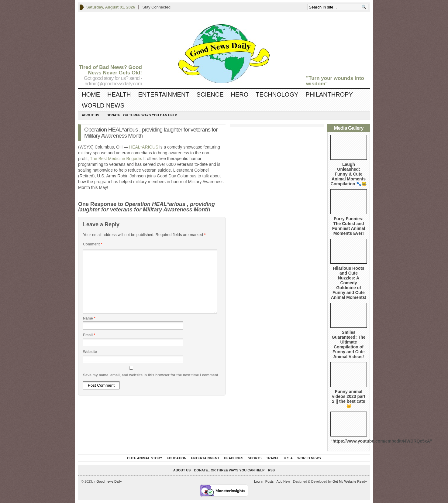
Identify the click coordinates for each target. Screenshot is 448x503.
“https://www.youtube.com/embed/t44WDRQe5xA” (381, 441)
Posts (270, 481)
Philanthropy (329, 94)
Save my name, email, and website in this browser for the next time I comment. (151, 375)
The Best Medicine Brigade (115, 159)
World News (103, 105)
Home (91, 94)
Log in (259, 481)
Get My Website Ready (350, 481)
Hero (240, 94)
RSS (272, 470)
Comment (93, 244)
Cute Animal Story (145, 458)
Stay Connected (156, 7)
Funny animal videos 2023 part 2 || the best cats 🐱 (349, 399)
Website (90, 352)
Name (89, 318)
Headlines (234, 458)
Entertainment (164, 94)
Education (177, 458)
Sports (255, 458)
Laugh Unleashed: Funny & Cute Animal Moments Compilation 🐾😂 (349, 174)
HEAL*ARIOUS (144, 147)
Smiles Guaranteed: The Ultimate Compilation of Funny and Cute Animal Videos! (348, 344)
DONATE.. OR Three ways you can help (142, 115)
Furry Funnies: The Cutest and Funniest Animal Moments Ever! (349, 226)
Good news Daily (108, 481)
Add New (283, 481)
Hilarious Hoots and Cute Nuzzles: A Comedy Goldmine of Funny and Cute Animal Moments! (349, 283)
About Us (90, 115)
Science (210, 94)
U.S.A (288, 458)
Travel (273, 458)
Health (119, 94)
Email (89, 335)
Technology (277, 94)
